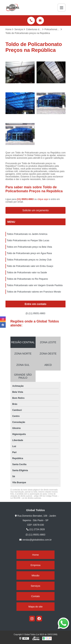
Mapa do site (35, 607)
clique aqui (43, 199)
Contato (36, 596)
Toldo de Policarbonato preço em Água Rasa (29, 253)
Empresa (35, 565)
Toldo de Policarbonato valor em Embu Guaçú (30, 266)
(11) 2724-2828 (35, 529)
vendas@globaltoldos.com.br (35, 540)
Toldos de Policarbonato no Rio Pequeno (27, 279)
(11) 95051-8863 (26, 199)
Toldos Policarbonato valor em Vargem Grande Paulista (35, 285)
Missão (35, 575)
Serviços (36, 586)
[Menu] (62, 8)
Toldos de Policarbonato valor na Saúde (27, 273)
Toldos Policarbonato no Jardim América (27, 234)
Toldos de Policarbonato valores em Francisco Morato (34, 292)
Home (35, 555)
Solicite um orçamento (35, 210)
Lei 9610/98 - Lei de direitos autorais (26, 498)
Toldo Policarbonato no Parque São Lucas (28, 240)
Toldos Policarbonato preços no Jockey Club (29, 260)
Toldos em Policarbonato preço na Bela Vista (29, 247)
